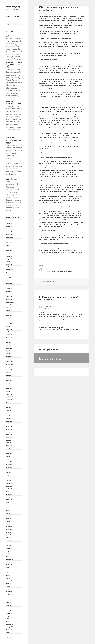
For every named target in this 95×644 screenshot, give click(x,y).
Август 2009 (9, 467)
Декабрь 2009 (9, 456)
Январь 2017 (9, 226)
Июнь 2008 (9, 505)
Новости (10, 32)
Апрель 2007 (9, 543)
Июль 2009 (8, 470)
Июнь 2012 (9, 375)
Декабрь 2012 (9, 359)
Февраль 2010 (9, 451)
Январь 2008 (9, 519)
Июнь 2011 (9, 408)
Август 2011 (9, 402)
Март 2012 (8, 383)
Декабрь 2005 (9, 586)
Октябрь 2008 (9, 494)
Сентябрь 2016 (10, 237)
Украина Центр (13, 7)
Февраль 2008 (9, 516)
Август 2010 (9, 435)
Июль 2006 (8, 567)
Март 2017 (8, 221)
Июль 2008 (8, 502)
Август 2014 (9, 305)
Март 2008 (8, 513)
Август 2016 (9, 240)
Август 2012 (9, 370)
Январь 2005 (9, 616)
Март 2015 (8, 286)
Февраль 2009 (9, 483)
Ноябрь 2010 (9, 427)
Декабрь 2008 (9, 489)
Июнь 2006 (9, 570)
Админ (50, 281)
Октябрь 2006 (9, 559)
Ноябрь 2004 (9, 621)
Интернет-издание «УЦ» (12, 16)
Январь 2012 (9, 389)
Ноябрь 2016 (9, 232)
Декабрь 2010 (9, 424)
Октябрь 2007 (9, 527)
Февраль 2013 (9, 354)
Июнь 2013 (9, 343)
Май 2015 (8, 280)
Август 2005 (9, 597)
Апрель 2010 (9, 446)
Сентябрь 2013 (10, 335)
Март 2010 (8, 448)
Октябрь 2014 (9, 299)
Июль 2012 (8, 372)
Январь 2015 (9, 291)
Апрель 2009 (9, 478)
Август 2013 (9, 337)
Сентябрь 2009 (10, 464)
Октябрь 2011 (9, 397)
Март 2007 (8, 546)
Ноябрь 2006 (9, 556)
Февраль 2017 (9, 224)
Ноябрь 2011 (9, 394)
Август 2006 (9, 565)
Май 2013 (8, 345)
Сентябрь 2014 (10, 302)
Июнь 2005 (9, 602)
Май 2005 (8, 605)
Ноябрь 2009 (9, 459)
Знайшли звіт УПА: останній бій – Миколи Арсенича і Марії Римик (14, 64)
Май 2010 (8, 443)
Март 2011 (8, 416)
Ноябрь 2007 (9, 524)
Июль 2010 (8, 437)
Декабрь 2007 (9, 521)
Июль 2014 (8, 308)
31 (55, 281)
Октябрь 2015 (9, 267)
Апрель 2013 (9, 348)
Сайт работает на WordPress (47, 372)
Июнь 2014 (9, 310)
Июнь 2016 (9, 245)
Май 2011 (8, 410)
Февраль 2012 (9, 386)
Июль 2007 (8, 535)
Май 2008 (8, 508)
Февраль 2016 (9, 256)
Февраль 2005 (9, 613)
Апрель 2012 (9, 381)
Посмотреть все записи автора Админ (61, 271)
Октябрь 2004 (9, 624)
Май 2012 (8, 378)
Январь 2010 (9, 454)
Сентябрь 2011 (10, 400)
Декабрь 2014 (9, 294)
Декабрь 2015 (9, 262)
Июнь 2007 (9, 538)
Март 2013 (8, 351)
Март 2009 (8, 481)
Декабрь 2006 (9, 554)
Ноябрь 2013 (9, 329)
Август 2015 (9, 272)
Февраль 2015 (9, 289)
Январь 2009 (9, 486)
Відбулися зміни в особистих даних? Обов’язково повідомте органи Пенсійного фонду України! (13, 139)
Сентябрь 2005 (10, 594)
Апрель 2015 (9, 283)
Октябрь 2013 (9, 332)
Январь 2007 (9, 551)
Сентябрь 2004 (10, 627)
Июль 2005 (8, 600)
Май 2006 (8, 573)
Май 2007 (8, 540)
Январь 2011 (9, 421)
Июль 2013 (8, 340)
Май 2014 (8, 313)
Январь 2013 (9, 356)
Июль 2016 (8, 243)
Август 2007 (9, 532)
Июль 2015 (8, 275)
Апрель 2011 (9, 413)
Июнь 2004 (9, 635)
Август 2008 (9, 500)
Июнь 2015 (9, 278)
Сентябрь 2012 (10, 367)
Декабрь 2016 (9, 229)
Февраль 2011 (9, 418)
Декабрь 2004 (9, 619)
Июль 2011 (8, 405)
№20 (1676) (9, 35)
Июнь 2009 (9, 473)
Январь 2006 (9, 584)
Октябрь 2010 (9, 429)
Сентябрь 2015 (10, 270)
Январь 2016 (9, 259)
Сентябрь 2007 (10, 529)
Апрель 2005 (9, 608)
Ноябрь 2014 (9, 297)
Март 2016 (8, 253)
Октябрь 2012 (9, 364)
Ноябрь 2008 (9, 492)
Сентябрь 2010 (10, 432)
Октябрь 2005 (9, 592)
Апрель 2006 (9, 575)
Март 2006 (8, 578)
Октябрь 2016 (9, 234)
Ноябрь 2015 (9, 264)
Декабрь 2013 (9, 326)
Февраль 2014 (9, 321)
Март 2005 (8, 611)
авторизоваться (75, 330)
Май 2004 (8, 638)
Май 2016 (8, 248)
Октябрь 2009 (9, 462)
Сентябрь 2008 (10, 497)
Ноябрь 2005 (9, 589)
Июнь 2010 (9, 440)
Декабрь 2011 (9, 391)
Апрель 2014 (9, 316)
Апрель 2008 (9, 510)
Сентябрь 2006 (10, 562)
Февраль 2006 (9, 581)
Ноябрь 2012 (9, 362)
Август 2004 (9, 630)
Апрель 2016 (9, 251)
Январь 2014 (9, 324)
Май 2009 (8, 475)
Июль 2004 (8, 632)
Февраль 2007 (9, 548)
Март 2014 (8, 318)
